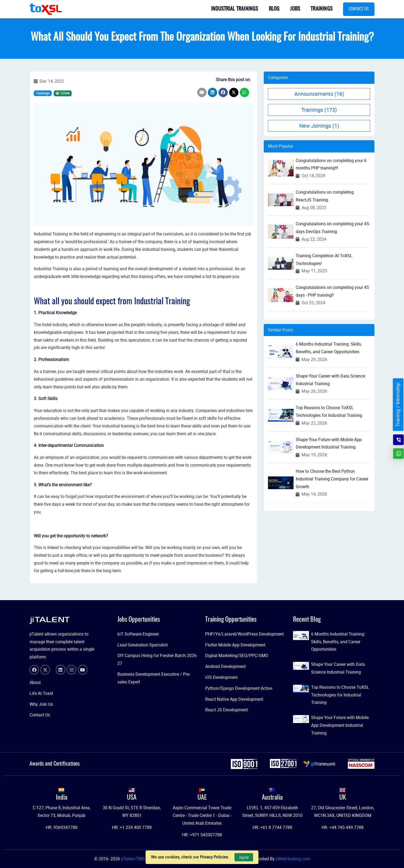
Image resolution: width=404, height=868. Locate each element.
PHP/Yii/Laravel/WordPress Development (244, 634)
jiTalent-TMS (134, 859)
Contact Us (359, 9)
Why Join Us (41, 704)
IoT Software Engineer (138, 634)
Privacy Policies (214, 857)
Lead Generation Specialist (143, 645)
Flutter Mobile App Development (235, 645)
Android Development (225, 666)
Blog (274, 9)
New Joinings (319, 126)
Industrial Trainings (235, 9)
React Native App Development (234, 699)
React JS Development (226, 710)
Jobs (295, 9)
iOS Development (221, 677)
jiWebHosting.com (293, 859)
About (35, 682)
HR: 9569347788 (62, 827)
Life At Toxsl (41, 693)
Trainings (321, 9)
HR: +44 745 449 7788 (343, 827)
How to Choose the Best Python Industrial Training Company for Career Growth (332, 479)
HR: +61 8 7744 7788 (272, 827)
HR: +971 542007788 (202, 835)
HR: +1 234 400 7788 (132, 827)
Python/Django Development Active (239, 688)
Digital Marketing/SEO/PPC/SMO (237, 655)
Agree (244, 857)
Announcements (319, 94)
